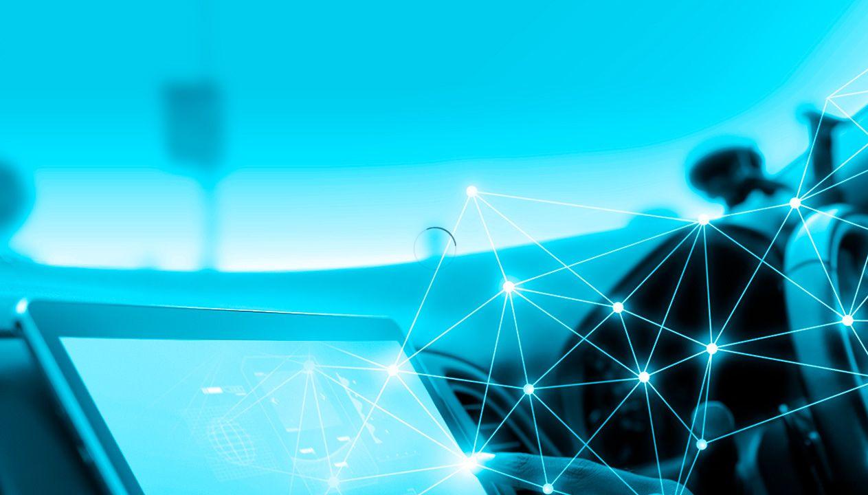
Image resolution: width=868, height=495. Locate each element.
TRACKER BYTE (830, 484)
